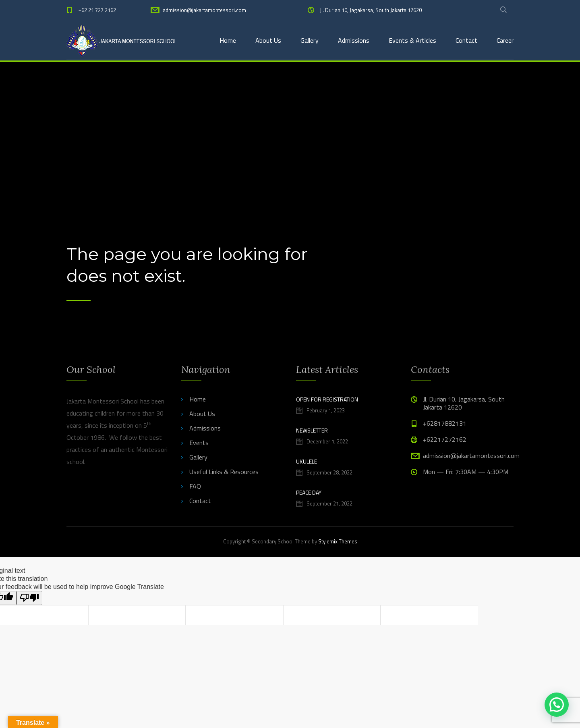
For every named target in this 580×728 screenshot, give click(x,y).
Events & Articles (412, 40)
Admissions (354, 40)
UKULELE (307, 461)
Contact (466, 40)
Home (228, 40)
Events (199, 443)
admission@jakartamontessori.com (204, 10)
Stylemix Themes (338, 541)
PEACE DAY (309, 492)
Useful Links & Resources (224, 472)
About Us (268, 40)
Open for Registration (327, 399)
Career (505, 40)
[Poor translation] (29, 598)
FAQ (195, 486)
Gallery (310, 40)
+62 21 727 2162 (97, 10)
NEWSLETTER (312, 430)
